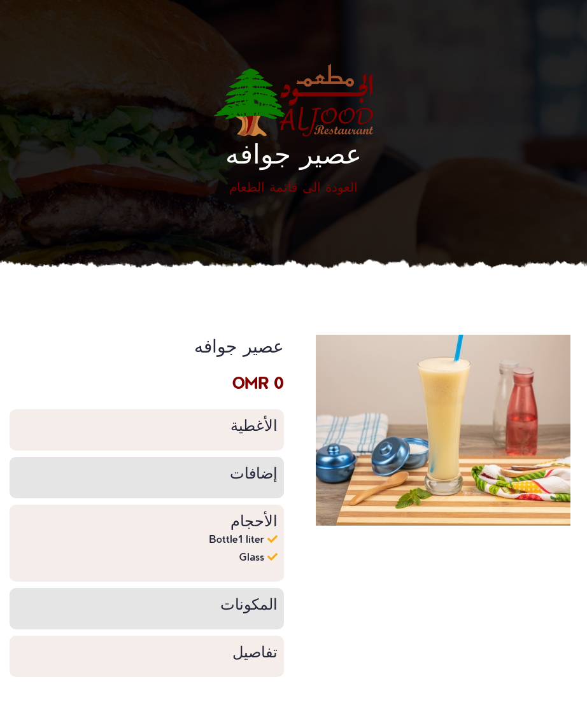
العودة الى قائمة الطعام (293, 186)
